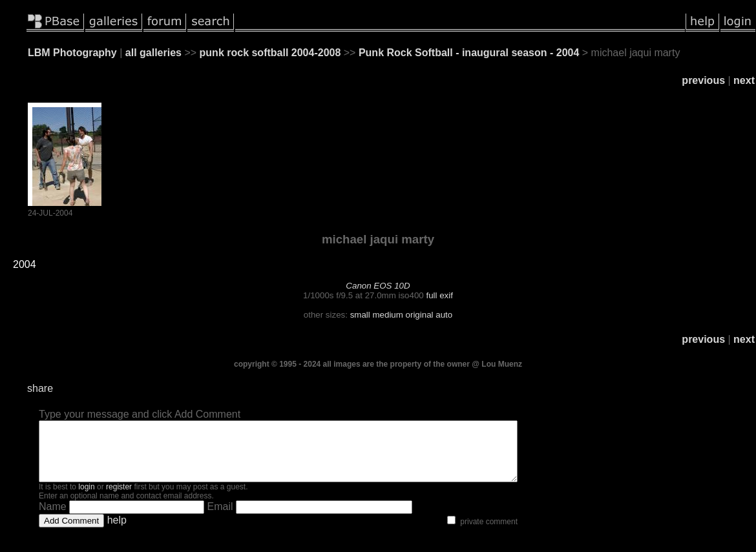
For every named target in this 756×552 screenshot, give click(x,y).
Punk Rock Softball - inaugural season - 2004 (469, 53)
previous (703, 80)
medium (387, 315)
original (420, 315)
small (360, 315)
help (117, 532)
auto (444, 315)
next (744, 80)
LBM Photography (72, 53)
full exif (439, 295)
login (86, 498)
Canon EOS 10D (378, 286)
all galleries (153, 53)
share (40, 388)
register (119, 498)
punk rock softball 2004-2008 (270, 53)
